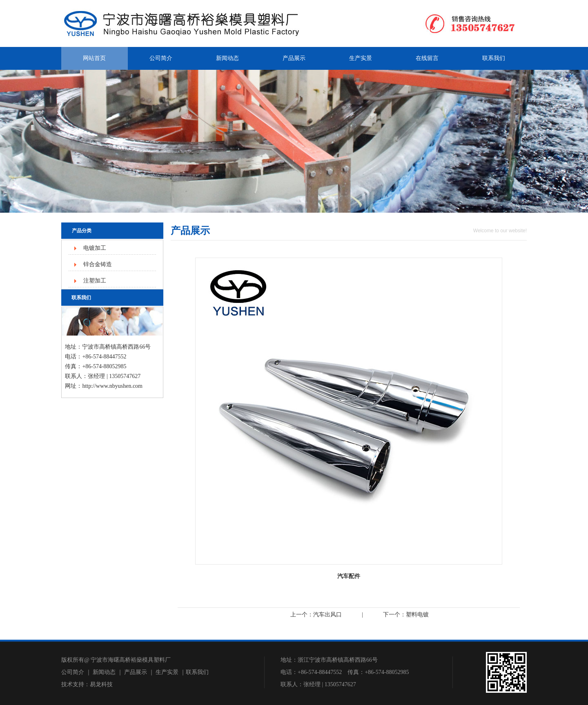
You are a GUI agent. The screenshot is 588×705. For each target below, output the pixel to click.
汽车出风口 (327, 615)
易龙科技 (101, 684)
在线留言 (427, 58)
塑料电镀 (417, 615)
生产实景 (361, 58)
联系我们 (494, 58)
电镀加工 (95, 248)
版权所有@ (75, 660)
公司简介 (161, 58)
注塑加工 (95, 281)
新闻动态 (227, 58)
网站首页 (94, 58)
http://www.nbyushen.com (112, 386)
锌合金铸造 (98, 264)
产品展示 (294, 58)
